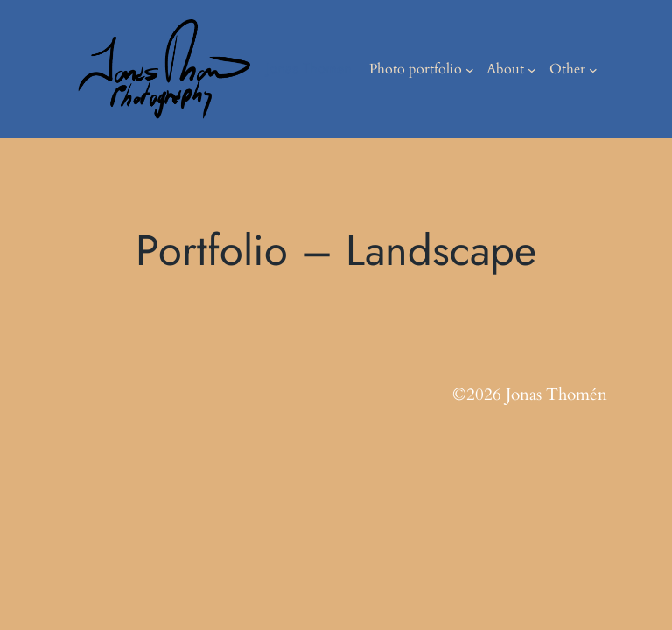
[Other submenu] (593, 69)
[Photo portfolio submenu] (470, 69)
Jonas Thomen (309, 68)
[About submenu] (532, 69)
